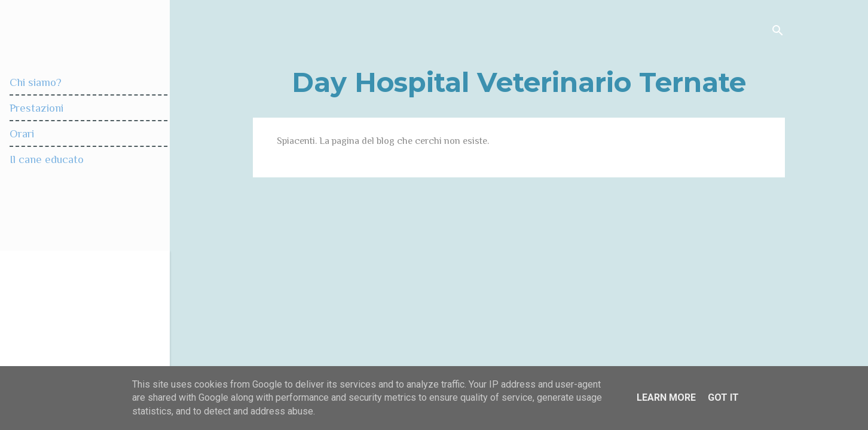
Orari (22, 133)
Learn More (666, 397)
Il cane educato (47, 159)
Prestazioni (36, 108)
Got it (723, 397)
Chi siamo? (36, 82)
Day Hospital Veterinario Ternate (519, 82)
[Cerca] (778, 33)
